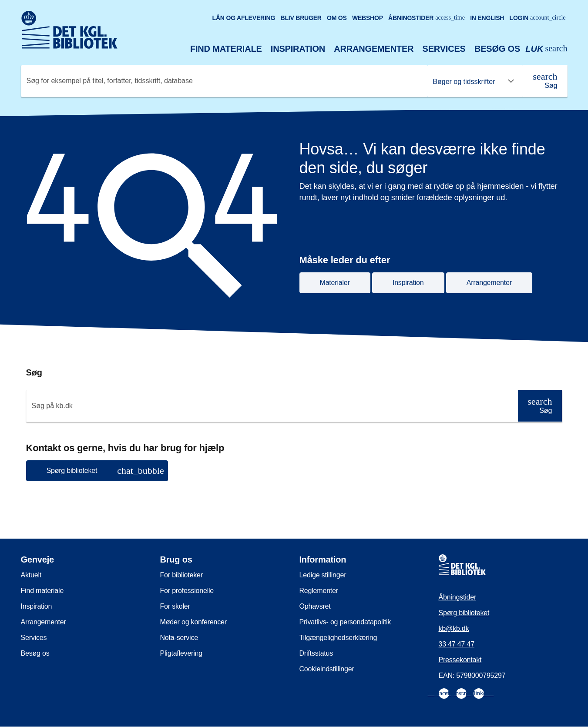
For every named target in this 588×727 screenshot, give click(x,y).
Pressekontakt (460, 660)
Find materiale (226, 49)
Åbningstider (427, 18)
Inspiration (298, 49)
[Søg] (545, 81)
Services (444, 49)
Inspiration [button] (408, 283)
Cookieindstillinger (327, 669)
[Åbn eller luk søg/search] (546, 49)
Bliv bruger (301, 18)
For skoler (175, 606)
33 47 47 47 (457, 644)
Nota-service (179, 638)
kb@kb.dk (454, 628)
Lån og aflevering (244, 18)
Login (538, 18)
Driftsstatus (316, 653)
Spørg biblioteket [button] (105, 471)
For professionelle (187, 591)
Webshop (368, 18)
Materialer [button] (335, 283)
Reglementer (319, 591)
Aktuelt (31, 575)
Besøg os (497, 49)
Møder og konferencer (193, 622)
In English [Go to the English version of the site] (487, 18)
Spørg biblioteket (464, 613)
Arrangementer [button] (489, 283)
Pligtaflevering (181, 653)
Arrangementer (374, 49)
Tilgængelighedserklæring (338, 638)
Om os (337, 18)
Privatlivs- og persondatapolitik (345, 622)
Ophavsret (315, 606)
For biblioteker (181, 575)
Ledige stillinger (323, 575)
